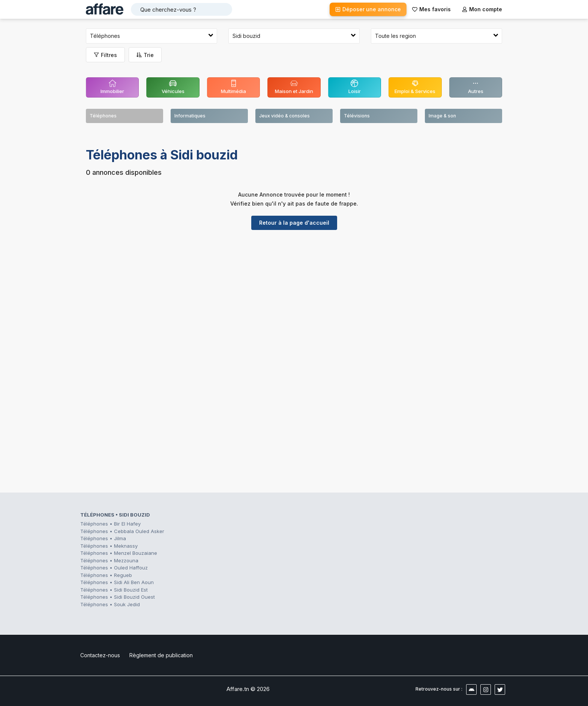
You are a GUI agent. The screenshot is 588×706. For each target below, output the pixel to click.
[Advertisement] (294, 294)
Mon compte (482, 9)
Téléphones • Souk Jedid (110, 604)
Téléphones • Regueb (106, 575)
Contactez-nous (100, 655)
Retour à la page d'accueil (294, 223)
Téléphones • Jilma (103, 538)
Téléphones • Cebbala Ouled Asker (122, 531)
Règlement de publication (161, 655)
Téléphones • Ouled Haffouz (114, 568)
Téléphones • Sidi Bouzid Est (114, 590)
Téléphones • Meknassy (109, 546)
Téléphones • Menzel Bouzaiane (119, 553)
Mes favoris (431, 9)
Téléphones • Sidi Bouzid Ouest (118, 597)
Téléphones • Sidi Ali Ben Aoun (117, 582)
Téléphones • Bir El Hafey (110, 524)
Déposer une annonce (368, 9)
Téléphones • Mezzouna (109, 560)
